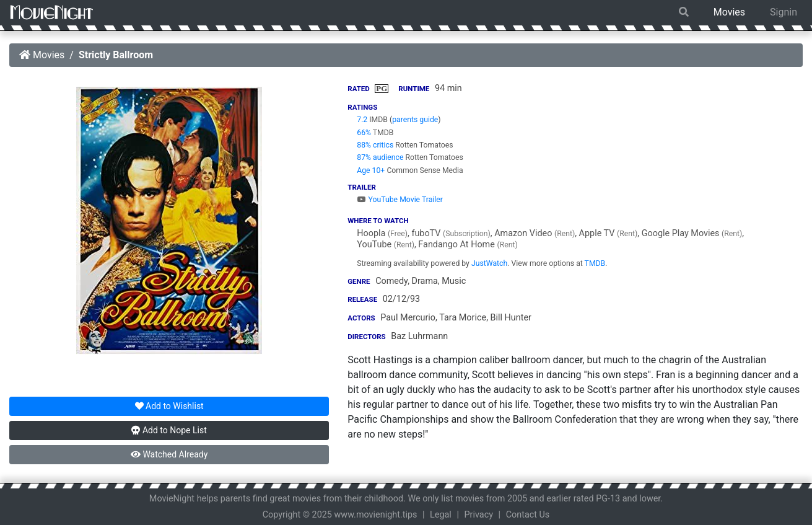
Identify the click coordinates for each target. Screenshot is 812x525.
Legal (441, 515)
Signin (784, 12)
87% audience (380, 157)
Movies (729, 12)
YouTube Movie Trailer (400, 200)
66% (364, 133)
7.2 (362, 120)
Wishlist (169, 406)
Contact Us (528, 515)
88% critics (375, 145)
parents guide (415, 120)
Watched (169, 454)
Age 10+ (371, 170)
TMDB (595, 263)
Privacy (479, 515)
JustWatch (489, 263)
